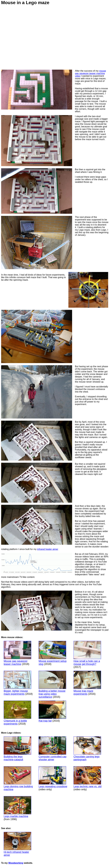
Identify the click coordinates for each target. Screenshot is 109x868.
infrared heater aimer (48, 549)
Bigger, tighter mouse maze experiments (17, 683)
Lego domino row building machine (18, 779)
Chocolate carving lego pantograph (87, 749)
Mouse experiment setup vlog (53, 653)
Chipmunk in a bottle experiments (17, 713)
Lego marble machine (16, 816)
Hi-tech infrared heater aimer (17, 844)
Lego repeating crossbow (53, 777)
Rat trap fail (52, 711)
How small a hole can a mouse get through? (87, 653)
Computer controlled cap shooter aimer (53, 749)
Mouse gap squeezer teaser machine (17, 653)
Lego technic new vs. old (87, 777)
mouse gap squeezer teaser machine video (90, 73)
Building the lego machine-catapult (17, 749)
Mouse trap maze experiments (87, 683)
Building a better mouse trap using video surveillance (52, 685)
